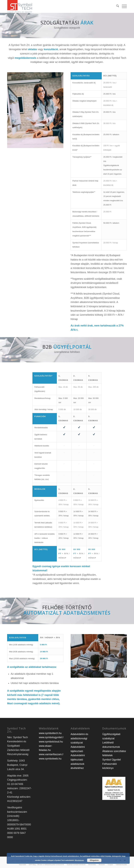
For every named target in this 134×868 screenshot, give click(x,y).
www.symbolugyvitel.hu (52, 737)
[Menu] (123, 6)
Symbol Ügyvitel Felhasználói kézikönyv (111, 764)
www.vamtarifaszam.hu (52, 754)
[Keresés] (116, 6)
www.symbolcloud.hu (51, 742)
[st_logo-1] (20, 6)
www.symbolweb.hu (50, 759)
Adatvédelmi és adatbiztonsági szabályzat (79, 738)
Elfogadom (94, 860)
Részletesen (79, 860)
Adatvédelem (80, 728)
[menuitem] (116, 6)
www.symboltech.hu (50, 733)
